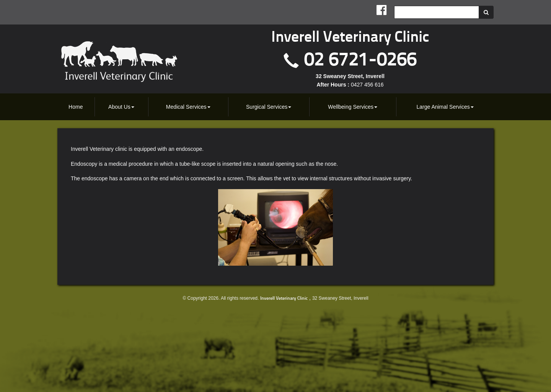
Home (76, 107)
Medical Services (188, 107)
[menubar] (275, 107)
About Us (121, 107)
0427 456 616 (367, 85)
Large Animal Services (445, 107)
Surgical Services (269, 107)
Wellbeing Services (353, 107)
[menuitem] (76, 107)
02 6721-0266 (360, 61)
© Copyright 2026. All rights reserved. (221, 298)
